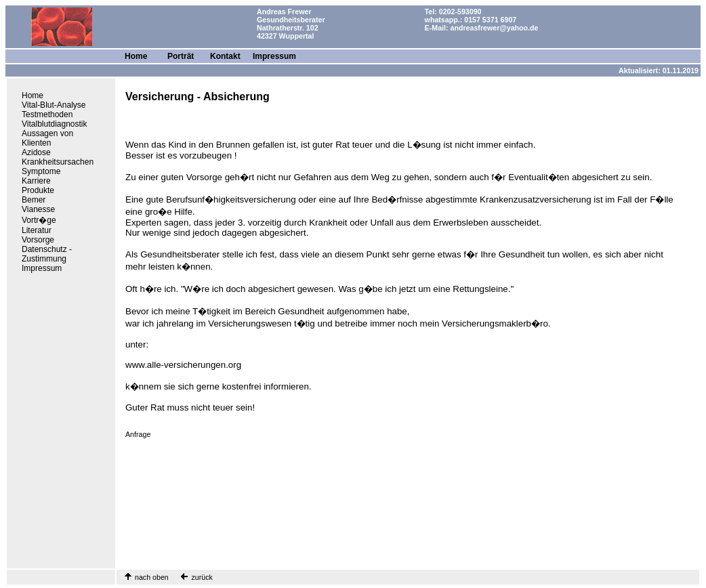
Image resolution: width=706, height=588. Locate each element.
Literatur (37, 230)
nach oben (152, 577)
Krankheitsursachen (58, 162)
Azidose (36, 152)
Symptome (41, 171)
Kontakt (225, 56)
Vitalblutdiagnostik (55, 124)
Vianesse (38, 209)
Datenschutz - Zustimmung (47, 254)
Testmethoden (47, 114)
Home (136, 56)
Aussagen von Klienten (47, 138)
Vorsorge (38, 240)
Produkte (38, 190)
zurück (201, 577)
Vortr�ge (39, 220)
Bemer (34, 200)
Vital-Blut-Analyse (54, 105)
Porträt (181, 56)
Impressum (274, 56)
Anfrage (138, 434)
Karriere (36, 181)
